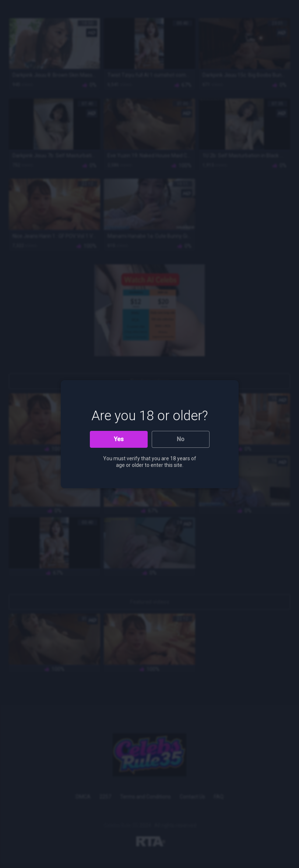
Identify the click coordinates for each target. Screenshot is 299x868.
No (181, 439)
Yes (119, 439)
